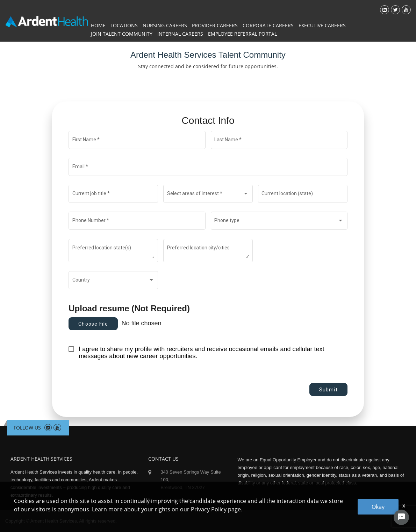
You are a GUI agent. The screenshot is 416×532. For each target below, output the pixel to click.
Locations (124, 25)
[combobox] (208, 195)
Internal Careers (180, 34)
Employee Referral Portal (242, 34)
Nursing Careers (165, 25)
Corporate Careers (268, 25)
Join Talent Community (122, 34)
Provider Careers (215, 25)
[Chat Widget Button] (401, 517)
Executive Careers (322, 25)
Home (98, 25)
